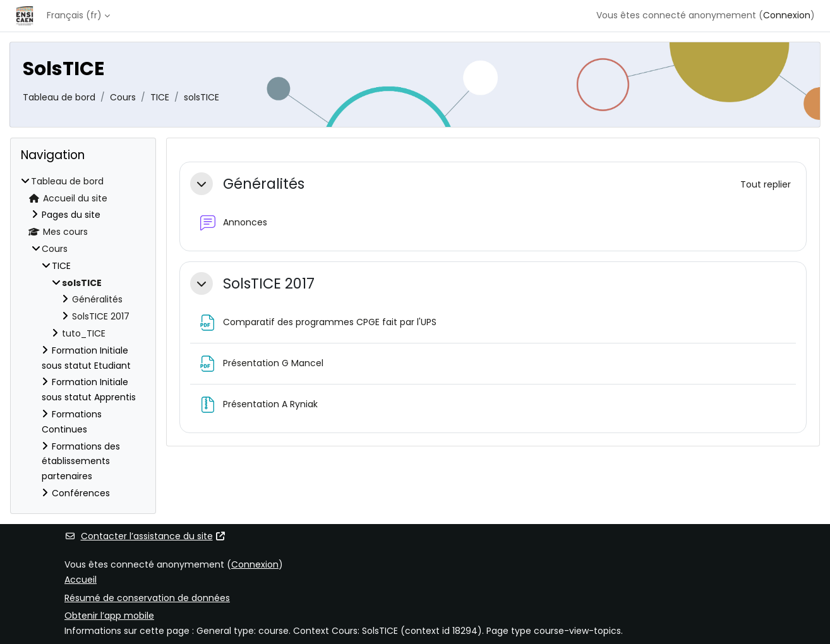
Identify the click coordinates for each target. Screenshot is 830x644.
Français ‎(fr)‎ (74, 15)
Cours (123, 97)
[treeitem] (83, 338)
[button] (201, 184)
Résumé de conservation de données (147, 598)
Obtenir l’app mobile (109, 616)
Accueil (81, 580)
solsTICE (201, 97)
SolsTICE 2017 (269, 284)
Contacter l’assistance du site (145, 536)
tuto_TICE (84, 333)
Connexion (787, 15)
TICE (160, 97)
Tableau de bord (59, 97)
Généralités (264, 184)
